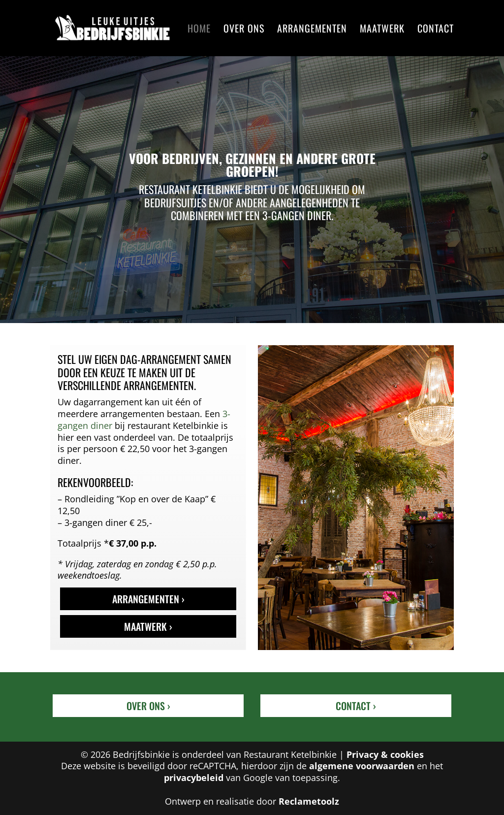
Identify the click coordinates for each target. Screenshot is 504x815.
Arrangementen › (148, 599)
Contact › (356, 706)
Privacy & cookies (385, 754)
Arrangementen (312, 30)
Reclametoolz (309, 801)
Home (199, 30)
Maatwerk (382, 30)
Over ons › (148, 706)
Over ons (244, 30)
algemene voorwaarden (362, 766)
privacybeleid (194, 778)
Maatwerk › (148, 626)
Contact (436, 30)
